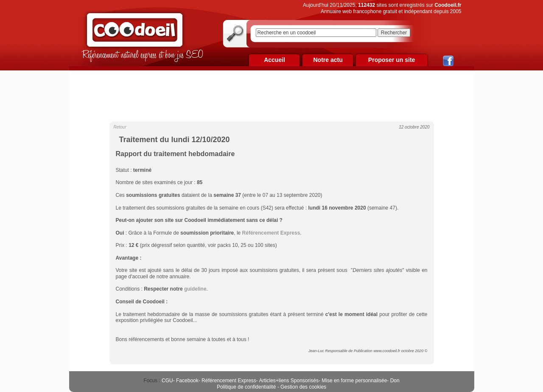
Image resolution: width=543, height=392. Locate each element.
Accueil (274, 60)
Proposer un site (392, 60)
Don (395, 381)
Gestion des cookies (303, 387)
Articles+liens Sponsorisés (288, 381)
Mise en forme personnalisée (354, 381)
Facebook (187, 381)
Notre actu (328, 60)
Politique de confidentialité (246, 387)
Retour (120, 127)
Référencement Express (229, 381)
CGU (167, 381)
